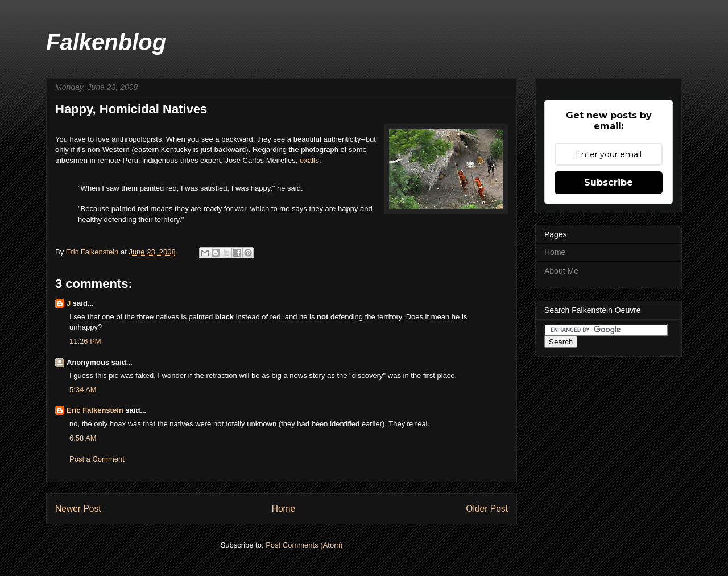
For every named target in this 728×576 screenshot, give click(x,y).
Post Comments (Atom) (304, 545)
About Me (561, 271)
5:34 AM (83, 390)
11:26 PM (85, 341)
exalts (309, 160)
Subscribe (609, 182)
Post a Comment (97, 459)
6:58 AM (83, 438)
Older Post (487, 509)
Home (284, 509)
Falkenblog (106, 42)
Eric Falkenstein (95, 410)
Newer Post (78, 509)
